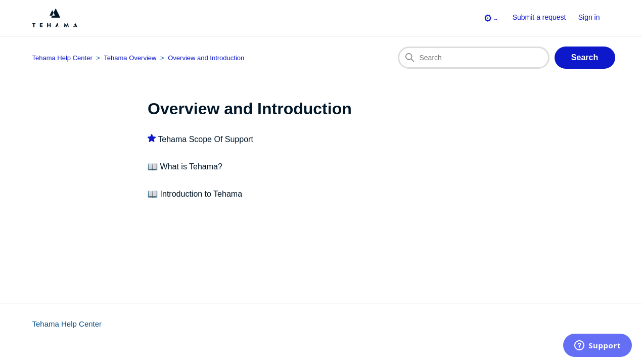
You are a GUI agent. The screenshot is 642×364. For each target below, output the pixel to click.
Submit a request (539, 17)
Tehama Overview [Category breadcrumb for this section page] (130, 58)
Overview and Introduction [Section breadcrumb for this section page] (206, 58)
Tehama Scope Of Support (205, 139)
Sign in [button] (589, 17)
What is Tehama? (191, 167)
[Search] (474, 58)
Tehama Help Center (67, 324)
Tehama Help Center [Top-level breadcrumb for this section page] (62, 58)
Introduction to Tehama (201, 194)
